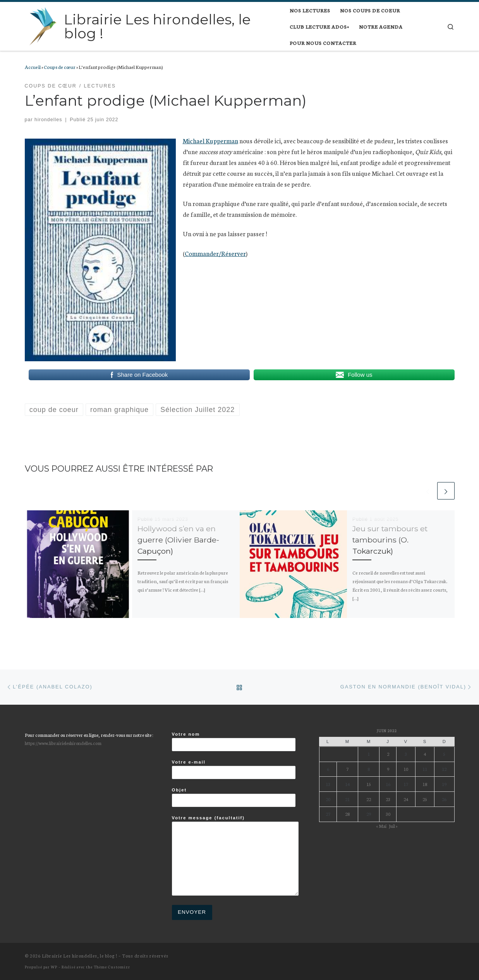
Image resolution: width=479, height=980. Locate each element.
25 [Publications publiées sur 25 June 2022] (425, 799)
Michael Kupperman (210, 140)
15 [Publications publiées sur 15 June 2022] (369, 784)
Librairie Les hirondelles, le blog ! (80, 956)
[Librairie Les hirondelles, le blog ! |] (43, 25)
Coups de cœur (60, 67)
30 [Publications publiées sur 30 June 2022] (388, 814)
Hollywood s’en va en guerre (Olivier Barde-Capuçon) (178, 540)
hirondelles (48, 120)
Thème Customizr (112, 967)
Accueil (33, 67)
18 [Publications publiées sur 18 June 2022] (425, 784)
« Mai (381, 826)
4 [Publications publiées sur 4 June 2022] (425, 754)
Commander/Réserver (215, 253)
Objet (234, 797)
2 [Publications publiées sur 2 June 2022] (388, 754)
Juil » (393, 826)
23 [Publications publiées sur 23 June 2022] (388, 799)
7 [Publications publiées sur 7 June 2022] (347, 769)
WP (54, 967)
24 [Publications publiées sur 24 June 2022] (406, 799)
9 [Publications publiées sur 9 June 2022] (388, 769)
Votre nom (234, 741)
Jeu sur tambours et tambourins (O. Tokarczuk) (390, 540)
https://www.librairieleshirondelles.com (63, 743)
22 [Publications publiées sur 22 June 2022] (369, 799)
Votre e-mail (234, 769)
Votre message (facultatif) (235, 856)
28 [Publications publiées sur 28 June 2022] (347, 814)
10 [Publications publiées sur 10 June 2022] (406, 769)
